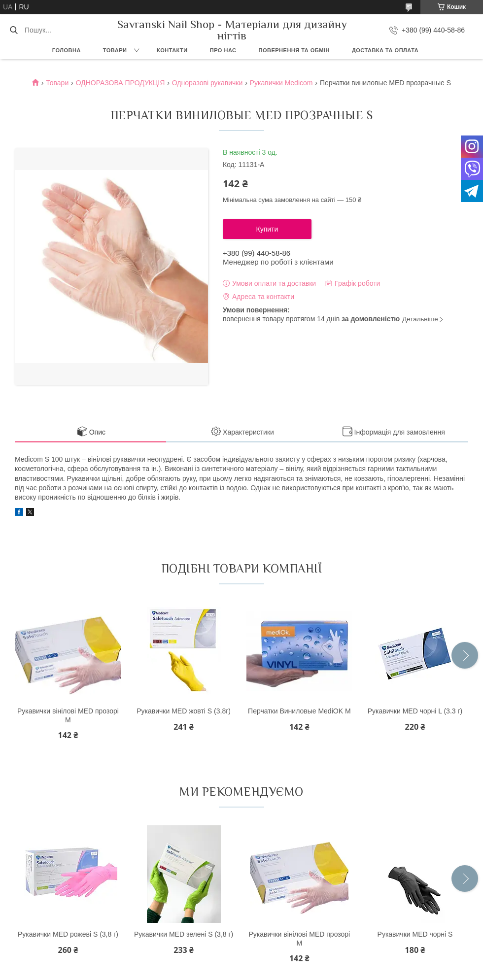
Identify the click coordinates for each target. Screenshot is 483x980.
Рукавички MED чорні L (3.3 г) (415, 711)
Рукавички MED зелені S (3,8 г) (184, 934)
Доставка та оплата (385, 50)
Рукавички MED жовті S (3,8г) (184, 711)
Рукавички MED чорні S (415, 934)
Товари (115, 50)
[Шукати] (14, 30)
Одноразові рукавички (207, 83)
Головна (67, 50)
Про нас (223, 50)
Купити (267, 229)
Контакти (172, 50)
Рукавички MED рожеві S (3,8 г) (68, 934)
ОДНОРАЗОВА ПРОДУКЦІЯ (121, 83)
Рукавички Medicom (281, 83)
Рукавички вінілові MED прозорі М (68, 715)
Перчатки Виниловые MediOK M (299, 711)
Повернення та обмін (294, 50)
